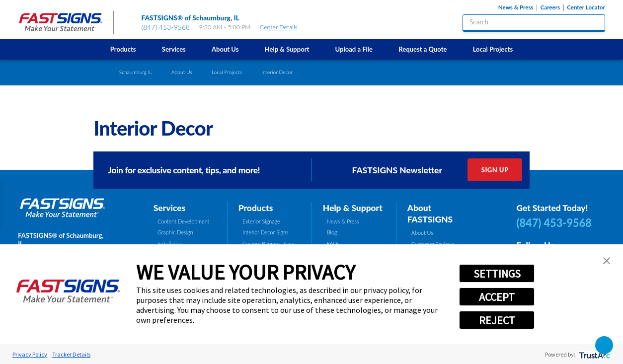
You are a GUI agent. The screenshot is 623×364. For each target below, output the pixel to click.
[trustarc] (594, 354)
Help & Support (287, 49)
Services (174, 49)
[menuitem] (123, 49)
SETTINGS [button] (497, 274)
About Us (225, 49)
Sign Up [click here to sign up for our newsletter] (495, 170)
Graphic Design (175, 232)
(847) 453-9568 (165, 27)
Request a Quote (423, 49)
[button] (607, 261)
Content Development (183, 221)
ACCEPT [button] (497, 297)
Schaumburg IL (136, 72)
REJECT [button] (497, 320)
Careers (550, 7)
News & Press (516, 7)
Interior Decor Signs (266, 232)
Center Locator (586, 7)
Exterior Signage (261, 221)
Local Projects (493, 49)
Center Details (283, 27)
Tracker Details (71, 354)
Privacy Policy (30, 354)
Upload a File (354, 49)
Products (123, 49)
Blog (332, 232)
